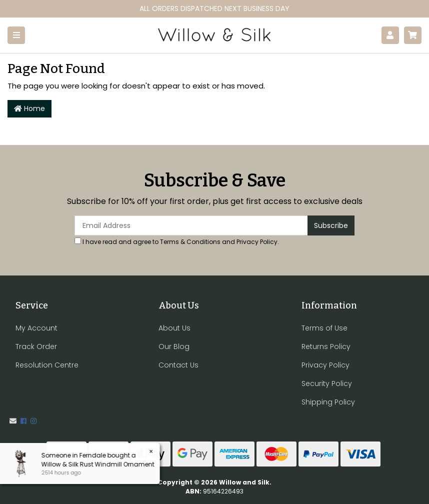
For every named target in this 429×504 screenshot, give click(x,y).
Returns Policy (326, 346)
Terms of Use (324, 328)
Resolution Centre (47, 365)
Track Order (36, 346)
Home (29, 108)
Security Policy (327, 383)
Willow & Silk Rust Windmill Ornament (97, 464)
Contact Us (178, 365)
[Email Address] (191, 225)
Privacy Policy (257, 242)
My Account (36, 328)
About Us (174, 328)
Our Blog (174, 346)
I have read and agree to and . (177, 242)
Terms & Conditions (190, 242)
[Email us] (13, 421)
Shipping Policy (328, 402)
